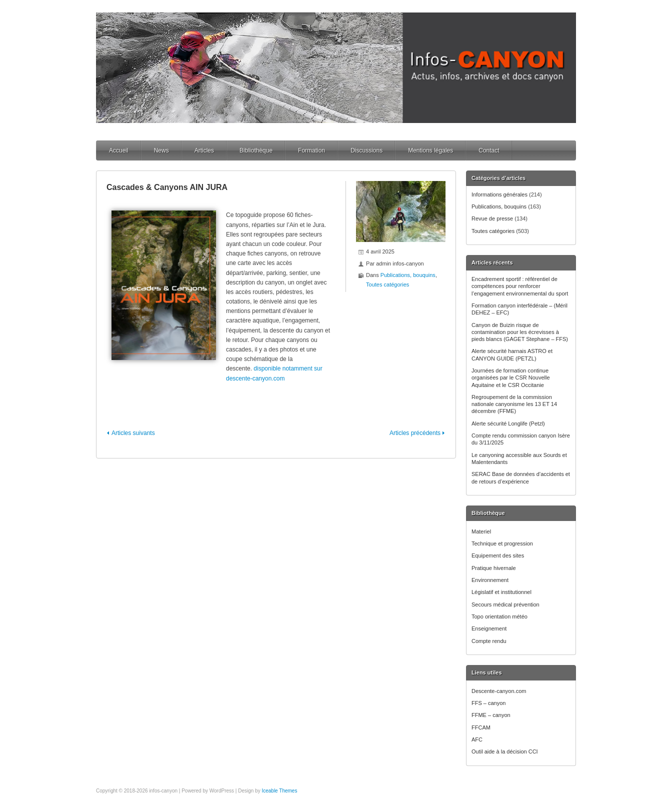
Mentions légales (430, 150)
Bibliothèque (256, 150)
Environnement (490, 580)
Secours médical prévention (505, 604)
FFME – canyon (491, 715)
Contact (489, 150)
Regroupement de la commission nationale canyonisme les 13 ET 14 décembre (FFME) (514, 404)
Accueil (119, 150)
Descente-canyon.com (499, 691)
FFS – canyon (488, 703)
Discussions (366, 150)
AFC (477, 739)
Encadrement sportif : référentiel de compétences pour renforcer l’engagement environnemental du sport (520, 286)
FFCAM (481, 727)
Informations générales (499, 194)
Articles (204, 150)
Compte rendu (489, 641)
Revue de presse (492, 218)
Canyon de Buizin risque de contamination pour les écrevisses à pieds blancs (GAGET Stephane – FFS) (520, 332)
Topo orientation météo (499, 616)
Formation (311, 150)
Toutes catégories (493, 231)
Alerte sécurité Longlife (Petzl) (508, 423)
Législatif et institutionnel (501, 592)
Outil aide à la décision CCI (505, 751)
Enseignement (489, 628)
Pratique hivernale (494, 568)
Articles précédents (415, 433)
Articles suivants (133, 433)
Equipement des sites (498, 555)
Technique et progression (502, 543)
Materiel (481, 531)
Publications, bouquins (499, 206)
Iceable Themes (279, 791)
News (161, 150)
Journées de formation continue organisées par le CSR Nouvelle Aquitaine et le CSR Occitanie (511, 378)
